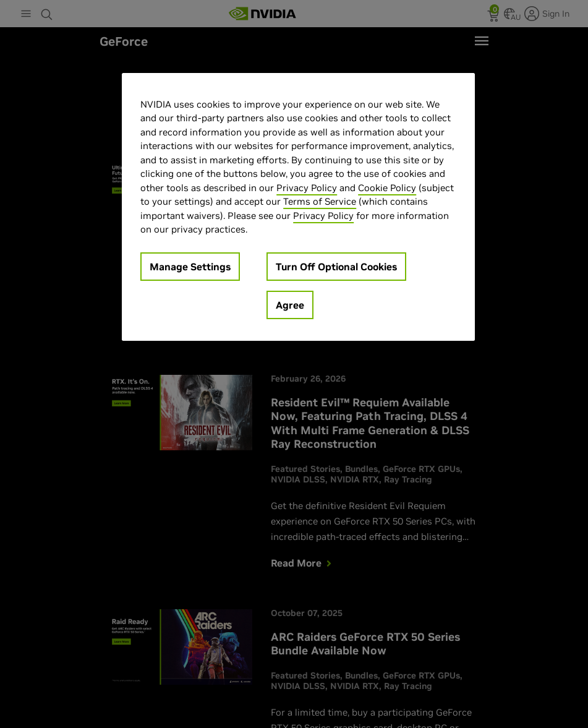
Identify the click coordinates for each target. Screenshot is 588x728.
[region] (298, 207)
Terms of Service (320, 201)
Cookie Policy (387, 188)
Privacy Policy (307, 188)
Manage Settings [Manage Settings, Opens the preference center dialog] (190, 267)
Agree (290, 305)
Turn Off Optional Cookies (336, 267)
